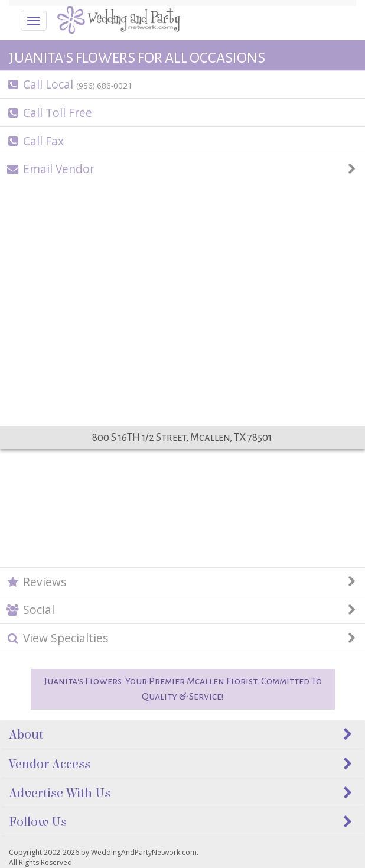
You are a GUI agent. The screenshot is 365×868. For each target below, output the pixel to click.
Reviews (183, 582)
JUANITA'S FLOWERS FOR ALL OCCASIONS (137, 58)
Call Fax (35, 141)
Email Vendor (183, 169)
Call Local (69, 84)
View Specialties (183, 638)
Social (183, 609)
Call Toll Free (49, 113)
